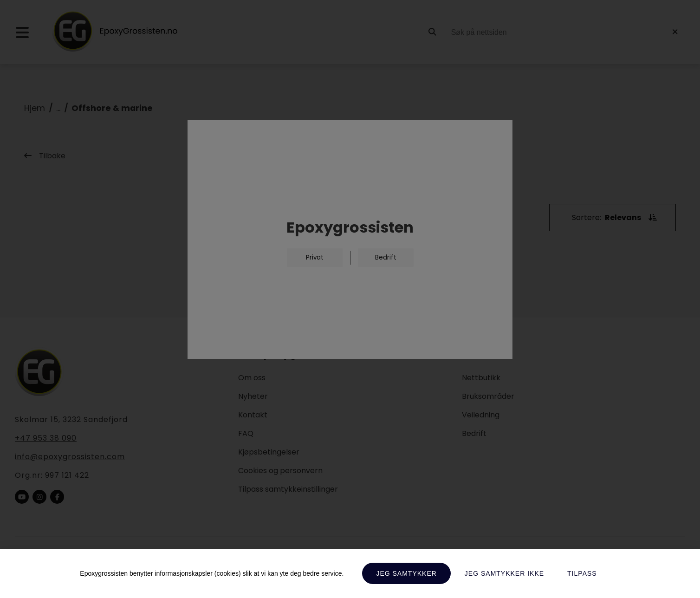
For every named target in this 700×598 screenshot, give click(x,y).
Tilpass (582, 573)
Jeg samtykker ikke (504, 573)
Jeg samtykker (406, 573)
